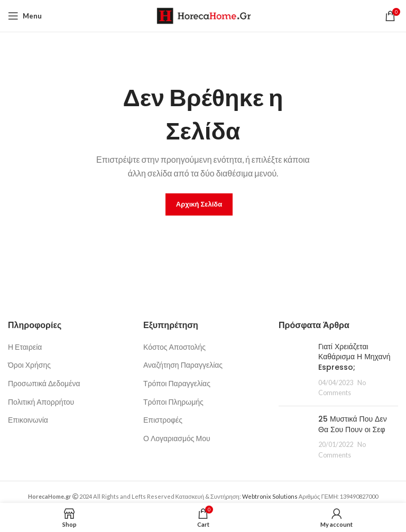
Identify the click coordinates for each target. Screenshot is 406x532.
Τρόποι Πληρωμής (173, 402)
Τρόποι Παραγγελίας (177, 383)
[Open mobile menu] (25, 16)
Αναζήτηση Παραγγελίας (183, 365)
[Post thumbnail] (294, 370)
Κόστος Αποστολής (174, 347)
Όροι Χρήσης (29, 365)
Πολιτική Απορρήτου (41, 402)
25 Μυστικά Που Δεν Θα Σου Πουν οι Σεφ (353, 424)
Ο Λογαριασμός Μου (177, 438)
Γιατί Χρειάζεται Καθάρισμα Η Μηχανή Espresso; (354, 357)
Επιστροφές (163, 420)
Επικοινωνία (28, 420)
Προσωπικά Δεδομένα (44, 383)
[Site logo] (203, 15)
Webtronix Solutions (270, 496)
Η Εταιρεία (25, 347)
